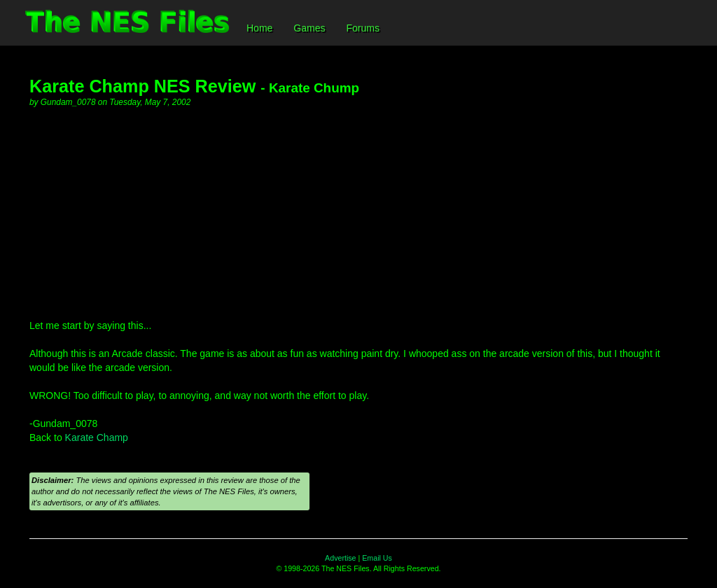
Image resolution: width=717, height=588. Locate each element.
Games (309, 28)
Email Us (377, 558)
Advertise (340, 558)
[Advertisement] (358, 213)
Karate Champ (97, 437)
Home (259, 28)
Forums (362, 28)
